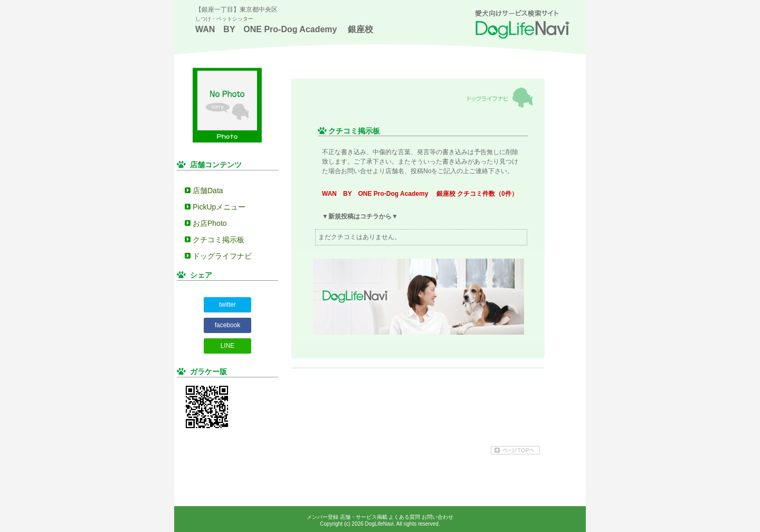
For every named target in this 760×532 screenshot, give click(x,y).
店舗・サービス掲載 (364, 517)
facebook (228, 325)
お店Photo (210, 223)
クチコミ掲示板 (218, 240)
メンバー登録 (322, 517)
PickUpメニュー (219, 207)
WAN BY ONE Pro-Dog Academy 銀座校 (284, 29)
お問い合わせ (438, 517)
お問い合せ (357, 171)
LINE (228, 346)
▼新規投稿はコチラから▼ (360, 216)
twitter (227, 305)
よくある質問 (404, 517)
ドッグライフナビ (222, 256)
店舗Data (208, 191)
